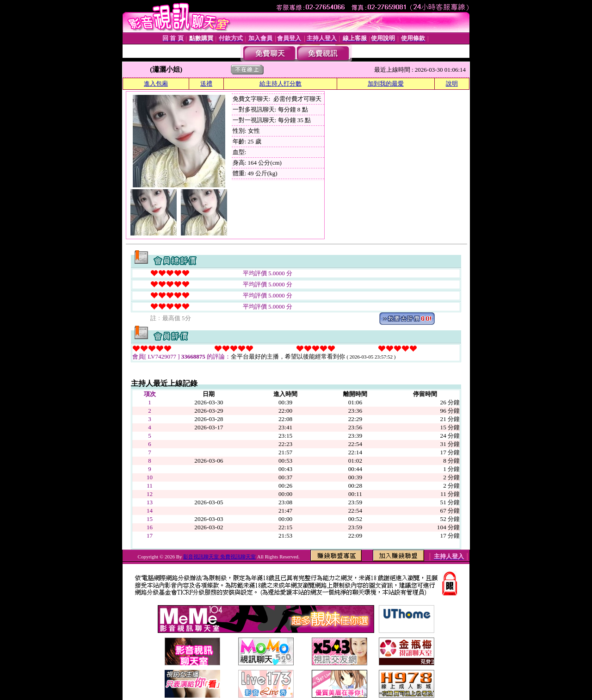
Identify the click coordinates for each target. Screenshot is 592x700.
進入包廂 (156, 84)
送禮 (206, 84)
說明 (452, 84)
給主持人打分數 (281, 84)
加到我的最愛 (386, 84)
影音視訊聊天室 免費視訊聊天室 (219, 557)
